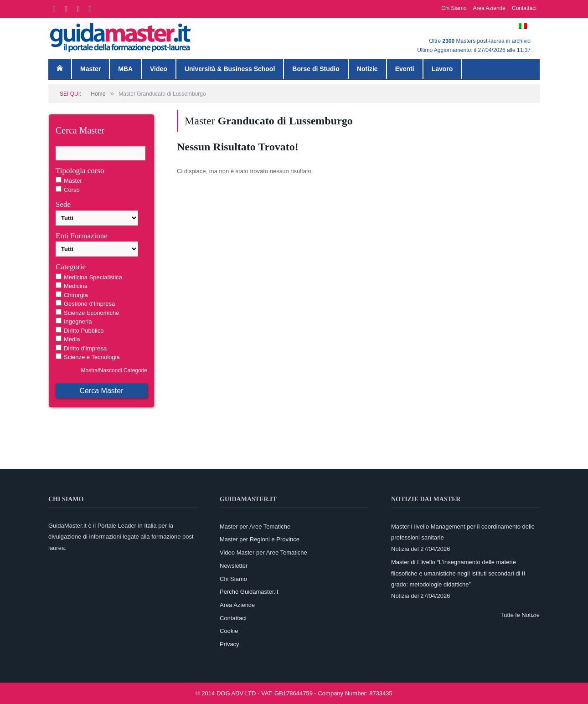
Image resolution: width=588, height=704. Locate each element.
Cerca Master (101, 391)
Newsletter (234, 566)
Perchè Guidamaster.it (249, 592)
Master (90, 69)
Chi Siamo (454, 8)
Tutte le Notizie (520, 615)
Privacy (230, 644)
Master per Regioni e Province (260, 539)
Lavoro (442, 69)
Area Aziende (489, 8)
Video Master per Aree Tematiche (263, 552)
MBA (125, 69)
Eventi (405, 69)
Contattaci (524, 8)
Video (159, 69)
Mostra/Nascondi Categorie (114, 370)
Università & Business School (230, 69)
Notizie (367, 69)
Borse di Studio (316, 69)
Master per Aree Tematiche (255, 527)
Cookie (229, 631)
